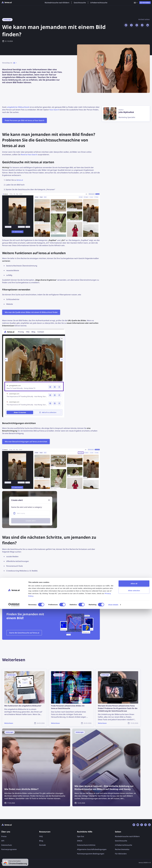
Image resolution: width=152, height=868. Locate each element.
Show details (113, 864)
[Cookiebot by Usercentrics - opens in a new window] (14, 864)
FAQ (41, 836)
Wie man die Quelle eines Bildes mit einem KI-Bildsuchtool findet (31, 312)
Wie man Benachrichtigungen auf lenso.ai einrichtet (26, 442)
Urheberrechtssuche (99, 3)
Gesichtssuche (80, 3)
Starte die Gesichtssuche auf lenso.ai (24, 633)
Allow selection (134, 850)
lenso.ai (20, 180)
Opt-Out (81, 836)
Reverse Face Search (29, 155)
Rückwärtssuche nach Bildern (57, 3)
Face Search (54, 110)
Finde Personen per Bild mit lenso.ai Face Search (25, 120)
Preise (4, 836)
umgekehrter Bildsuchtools (18, 107)
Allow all (134, 842)
